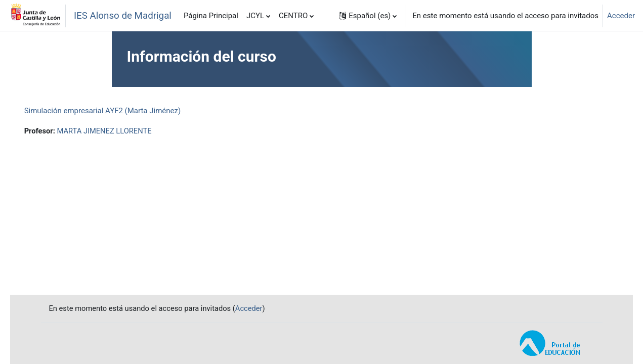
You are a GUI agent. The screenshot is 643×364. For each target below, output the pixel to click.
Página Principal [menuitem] (211, 16)
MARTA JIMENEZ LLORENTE (120, 131)
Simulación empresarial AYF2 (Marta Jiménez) (117, 111)
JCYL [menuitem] (255, 16)
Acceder (621, 16)
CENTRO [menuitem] (293, 16)
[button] (368, 16)
